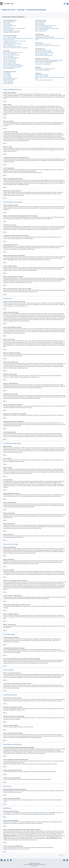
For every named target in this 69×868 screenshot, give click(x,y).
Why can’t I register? (8, 24)
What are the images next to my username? (13, 44)
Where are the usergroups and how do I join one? (46, 26)
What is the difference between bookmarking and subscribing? (49, 60)
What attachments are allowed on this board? (45, 69)
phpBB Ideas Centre (8, 823)
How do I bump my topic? (9, 68)
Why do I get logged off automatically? (12, 31)
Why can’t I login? (7, 27)
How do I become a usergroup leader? (43, 27)
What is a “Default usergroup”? (42, 30)
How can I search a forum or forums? (43, 50)
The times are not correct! (9, 40)
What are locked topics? (9, 82)
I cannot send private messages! (42, 36)
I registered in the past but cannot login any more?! (14, 28)
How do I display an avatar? (9, 45)
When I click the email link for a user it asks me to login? (16, 48)
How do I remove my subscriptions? (43, 64)
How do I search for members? (42, 54)
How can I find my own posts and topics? (44, 56)
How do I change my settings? (10, 37)
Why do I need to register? (9, 22)
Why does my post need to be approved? (12, 67)
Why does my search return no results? (44, 52)
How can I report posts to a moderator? (12, 64)
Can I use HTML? (7, 74)
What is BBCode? (7, 73)
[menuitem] (65, 4)
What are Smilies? (7, 76)
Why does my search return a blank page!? (44, 53)
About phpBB (43, 814)
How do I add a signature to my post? (11, 55)
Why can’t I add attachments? (10, 62)
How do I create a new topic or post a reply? (13, 52)
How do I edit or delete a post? (10, 54)
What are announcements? (9, 80)
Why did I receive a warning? (10, 63)
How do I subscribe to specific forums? (44, 63)
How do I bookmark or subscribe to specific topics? (46, 61)
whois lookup (41, 833)
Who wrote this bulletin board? (42, 75)
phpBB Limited (43, 813)
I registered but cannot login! (10, 26)
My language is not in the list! (10, 42)
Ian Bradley (38, 863)
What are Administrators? (41, 22)
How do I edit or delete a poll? (10, 59)
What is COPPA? (7, 23)
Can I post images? (7, 77)
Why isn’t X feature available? (42, 76)
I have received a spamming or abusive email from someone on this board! (50, 39)
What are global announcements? (11, 78)
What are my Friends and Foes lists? (43, 44)
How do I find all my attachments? (43, 70)
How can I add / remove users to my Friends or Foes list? (48, 46)
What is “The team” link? (40, 31)
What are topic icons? (8, 84)
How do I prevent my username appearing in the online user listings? (18, 38)
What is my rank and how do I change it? (12, 46)
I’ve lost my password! (8, 30)
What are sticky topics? (8, 81)
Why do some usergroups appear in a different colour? (47, 28)
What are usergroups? (40, 24)
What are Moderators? (40, 23)
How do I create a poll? (8, 56)
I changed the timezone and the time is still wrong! (14, 41)
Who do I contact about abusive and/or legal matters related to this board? (50, 78)
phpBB (28, 249)
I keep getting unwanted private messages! (45, 37)
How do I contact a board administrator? (44, 80)
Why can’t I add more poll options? (11, 58)
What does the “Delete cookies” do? (11, 32)
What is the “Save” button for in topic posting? (13, 66)
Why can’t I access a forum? (9, 60)
